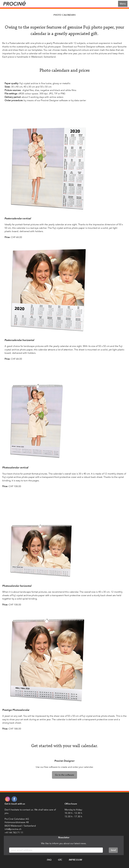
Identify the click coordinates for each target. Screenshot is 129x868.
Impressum (75, 860)
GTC (60, 860)
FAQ (49, 860)
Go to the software (64, 775)
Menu (123, 4)
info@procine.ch (13, 829)
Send (113, 850)
